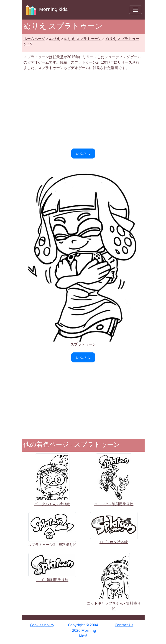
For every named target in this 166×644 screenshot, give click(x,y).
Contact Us (124, 625)
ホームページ (34, 39)
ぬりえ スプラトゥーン (83, 39)
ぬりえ (55, 39)
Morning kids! (46, 10)
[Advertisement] (83, 109)
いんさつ (83, 154)
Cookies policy (42, 625)
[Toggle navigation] (135, 10)
